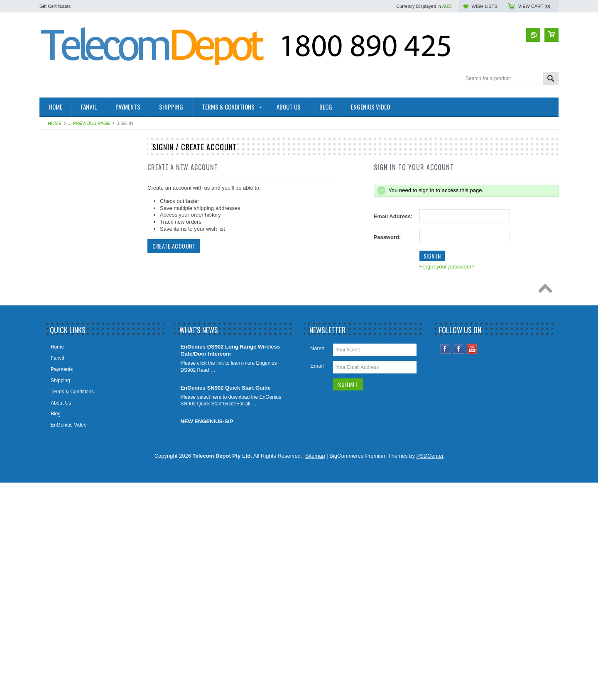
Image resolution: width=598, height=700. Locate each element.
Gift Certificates (55, 6)
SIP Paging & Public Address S (78, 261)
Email (317, 583)
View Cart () (534, 6)
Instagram (459, 566)
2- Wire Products (62, 163)
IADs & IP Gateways (67, 317)
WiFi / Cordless (61, 289)
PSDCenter (430, 673)
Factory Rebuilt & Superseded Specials (87, 233)
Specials (53, 493)
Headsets (55, 479)
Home (55, 123)
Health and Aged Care (69, 247)
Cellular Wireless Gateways (75, 366)
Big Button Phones (65, 380)
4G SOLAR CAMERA (68, 205)
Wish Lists (484, 6)
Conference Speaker (67, 219)
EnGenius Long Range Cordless (80, 303)
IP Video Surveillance (68, 423)
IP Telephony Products (69, 352)
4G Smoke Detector (66, 191)
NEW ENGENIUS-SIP (207, 639)
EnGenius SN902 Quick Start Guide (225, 605)
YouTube (472, 566)
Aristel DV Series (63, 451)
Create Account (174, 246)
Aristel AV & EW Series (69, 437)
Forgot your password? (447, 267)
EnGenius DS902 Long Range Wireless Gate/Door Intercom (230, 568)
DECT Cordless (61, 409)
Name (317, 566)
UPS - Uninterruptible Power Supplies (86, 395)
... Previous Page (89, 123)
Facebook (445, 566)
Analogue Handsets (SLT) (72, 465)
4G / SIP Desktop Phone (71, 177)
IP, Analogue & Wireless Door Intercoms (77, 335)
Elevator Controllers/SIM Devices (81, 275)
